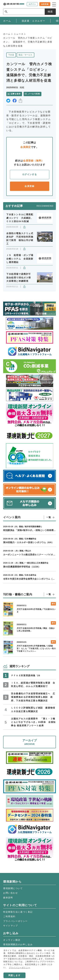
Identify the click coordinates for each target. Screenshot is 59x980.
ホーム (7, 34)
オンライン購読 (12, 940)
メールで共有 (34, 94)
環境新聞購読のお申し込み (18, 944)
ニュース (19, 34)
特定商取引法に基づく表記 (18, 912)
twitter (8, 101)
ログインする (30, 174)
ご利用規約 (9, 916)
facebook (15, 101)
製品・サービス (25, 55)
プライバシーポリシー (15, 921)
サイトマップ (11, 926)
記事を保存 (16, 94)
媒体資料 (8, 898)
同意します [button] (14, 975)
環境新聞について (13, 888)
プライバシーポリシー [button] (20, 968)
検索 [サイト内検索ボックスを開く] (50, 12)
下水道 (11, 55)
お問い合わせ (11, 893)
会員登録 (29, 186)
